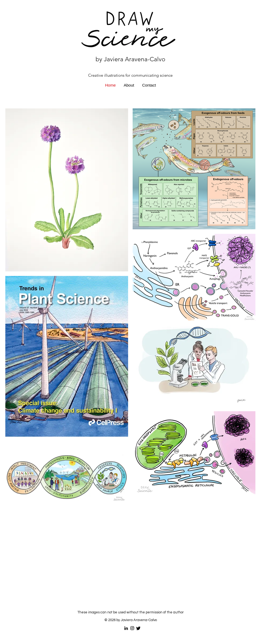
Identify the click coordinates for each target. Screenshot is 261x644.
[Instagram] (132, 628)
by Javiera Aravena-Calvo (130, 59)
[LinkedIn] (126, 628)
